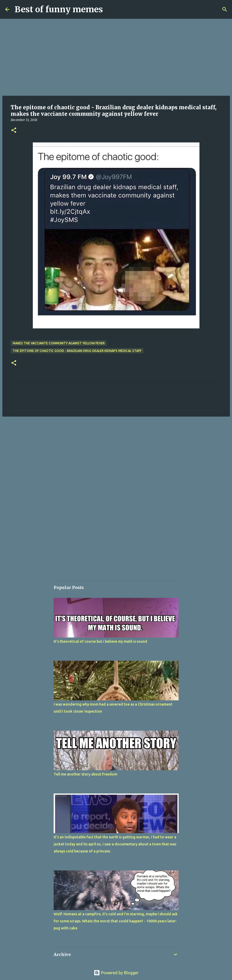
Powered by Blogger (116, 973)
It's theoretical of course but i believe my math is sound (100, 641)
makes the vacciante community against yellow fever (59, 343)
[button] (14, 131)
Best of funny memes (59, 9)
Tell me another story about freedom (85, 774)
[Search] (225, 9)
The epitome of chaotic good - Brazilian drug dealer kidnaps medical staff (77, 351)
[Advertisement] (116, 57)
